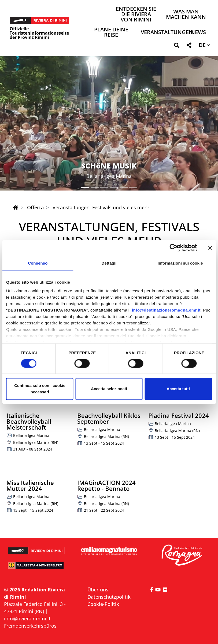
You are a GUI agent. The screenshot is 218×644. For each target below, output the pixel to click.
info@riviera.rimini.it (27, 619)
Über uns (98, 590)
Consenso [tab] (38, 263)
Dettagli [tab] (109, 263)
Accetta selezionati (109, 389)
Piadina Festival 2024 (179, 415)
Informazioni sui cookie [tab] (180, 263)
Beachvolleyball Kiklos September (109, 418)
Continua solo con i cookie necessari (40, 389)
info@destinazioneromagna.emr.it (166, 310)
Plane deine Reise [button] (111, 33)
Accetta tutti (178, 389)
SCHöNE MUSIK (109, 166)
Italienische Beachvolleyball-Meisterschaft (30, 421)
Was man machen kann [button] (186, 15)
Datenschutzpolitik (109, 597)
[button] (177, 46)
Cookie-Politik (103, 604)
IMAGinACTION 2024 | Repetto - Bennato (109, 485)
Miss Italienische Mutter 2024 (30, 485)
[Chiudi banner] (210, 248)
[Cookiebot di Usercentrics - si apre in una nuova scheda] (173, 248)
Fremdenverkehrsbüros (30, 626)
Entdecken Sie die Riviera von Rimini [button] (136, 15)
